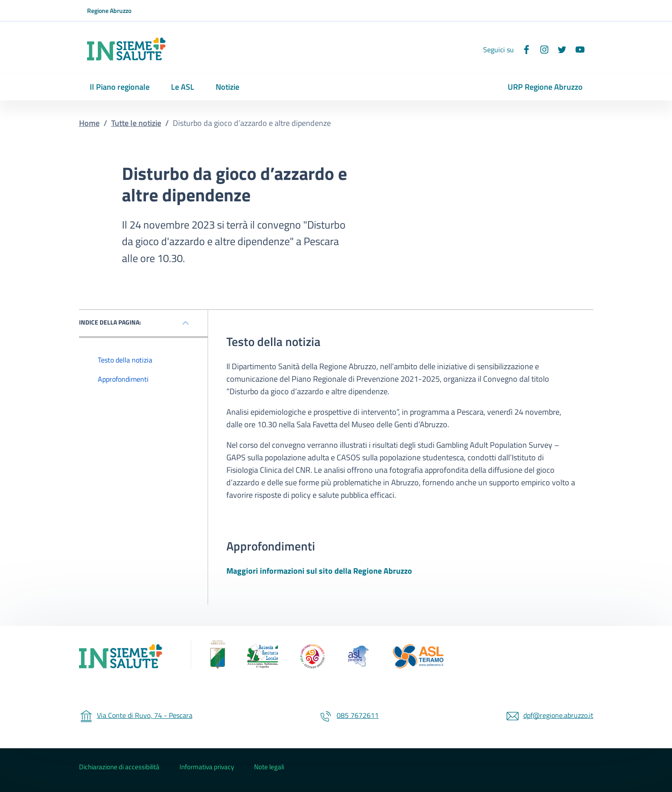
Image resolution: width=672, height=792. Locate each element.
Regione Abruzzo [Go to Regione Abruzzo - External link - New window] (109, 10)
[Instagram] (541, 50)
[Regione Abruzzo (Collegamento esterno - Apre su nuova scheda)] (208, 657)
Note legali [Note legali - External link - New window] (269, 767)
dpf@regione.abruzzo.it (549, 715)
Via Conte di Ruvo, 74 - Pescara (136, 715)
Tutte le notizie (136, 123)
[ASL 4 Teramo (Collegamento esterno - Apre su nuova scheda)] (418, 656)
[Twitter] (559, 50)
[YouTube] (576, 50)
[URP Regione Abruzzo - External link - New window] (545, 88)
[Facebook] (523, 50)
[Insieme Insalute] (124, 656)
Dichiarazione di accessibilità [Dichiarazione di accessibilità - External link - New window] (119, 767)
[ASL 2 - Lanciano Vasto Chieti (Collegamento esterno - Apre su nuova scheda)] (312, 656)
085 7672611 (349, 715)
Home (89, 123)
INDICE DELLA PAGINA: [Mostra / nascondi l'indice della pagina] (110, 322)
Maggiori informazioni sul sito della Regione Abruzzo (319, 571)
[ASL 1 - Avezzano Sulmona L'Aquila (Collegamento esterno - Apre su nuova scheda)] (263, 656)
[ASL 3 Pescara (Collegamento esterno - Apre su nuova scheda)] (359, 656)
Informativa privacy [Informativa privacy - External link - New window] (207, 767)
